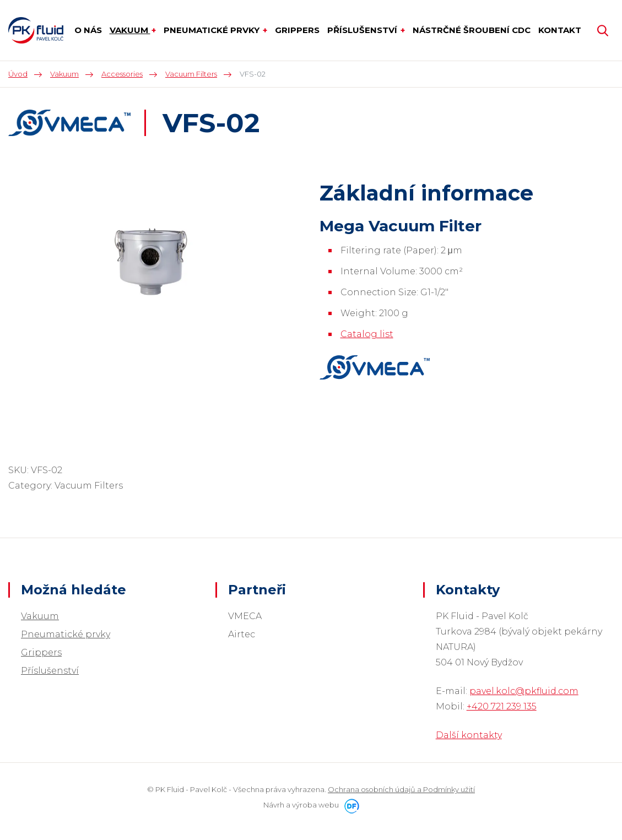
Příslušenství (50, 671)
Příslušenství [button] (363, 30)
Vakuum (40, 616)
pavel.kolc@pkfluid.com (524, 691)
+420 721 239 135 (502, 706)
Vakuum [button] (130, 30)
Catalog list (367, 334)
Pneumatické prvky (66, 634)
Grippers (41, 652)
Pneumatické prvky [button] (213, 30)
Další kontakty (469, 735)
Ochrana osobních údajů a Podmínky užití (401, 789)
